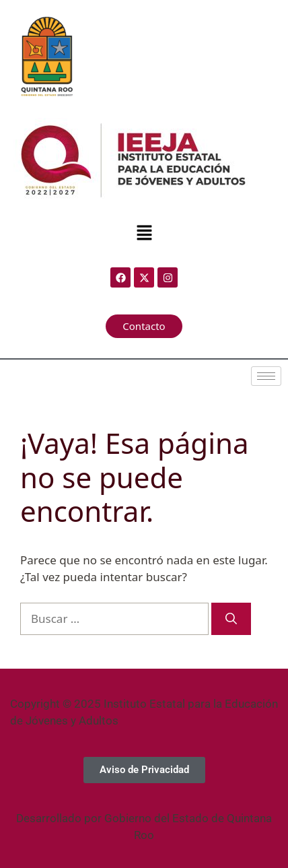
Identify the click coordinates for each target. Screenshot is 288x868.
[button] (144, 233)
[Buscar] (231, 619)
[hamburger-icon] (266, 376)
